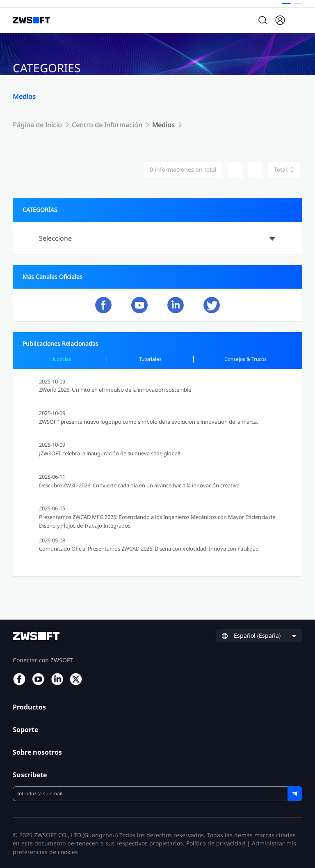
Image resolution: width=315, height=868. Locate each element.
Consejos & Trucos (245, 359)
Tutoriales (150, 359)
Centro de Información (107, 125)
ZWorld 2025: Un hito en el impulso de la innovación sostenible (115, 390)
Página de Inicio (37, 125)
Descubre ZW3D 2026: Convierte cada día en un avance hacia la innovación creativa (139, 485)
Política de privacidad (216, 843)
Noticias (62, 359)
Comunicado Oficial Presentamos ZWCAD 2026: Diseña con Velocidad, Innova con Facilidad (149, 549)
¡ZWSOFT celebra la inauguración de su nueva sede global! (110, 453)
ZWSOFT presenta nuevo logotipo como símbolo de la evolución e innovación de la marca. (148, 422)
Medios (164, 125)
